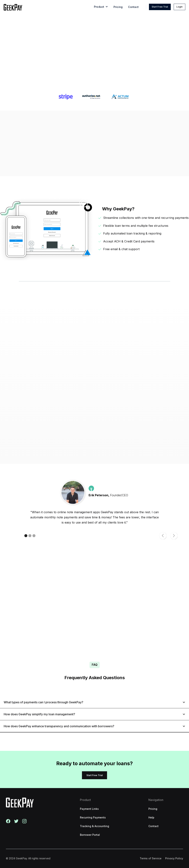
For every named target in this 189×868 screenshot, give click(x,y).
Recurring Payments (93, 817)
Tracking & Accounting (94, 826)
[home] (13, 7)
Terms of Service (151, 858)
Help (151, 817)
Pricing (118, 7)
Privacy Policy (174, 858)
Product (85, 800)
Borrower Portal (90, 835)
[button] (101, 7)
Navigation (156, 800)
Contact (133, 7)
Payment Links (89, 809)
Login (179, 7)
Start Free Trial (160, 7)
